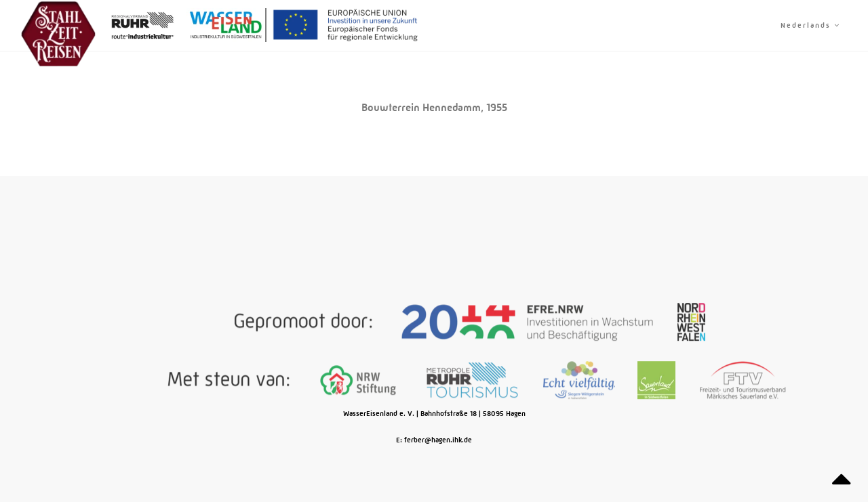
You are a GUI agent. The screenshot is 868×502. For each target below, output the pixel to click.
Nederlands (810, 25)
